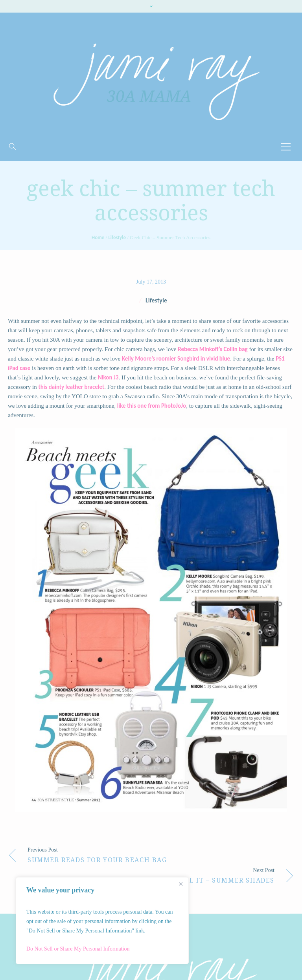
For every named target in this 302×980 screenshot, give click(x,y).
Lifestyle (117, 237)
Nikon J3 (108, 377)
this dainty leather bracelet (71, 387)
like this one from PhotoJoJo (152, 406)
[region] (102, 921)
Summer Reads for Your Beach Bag (97, 860)
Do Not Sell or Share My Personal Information (78, 949)
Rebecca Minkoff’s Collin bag (213, 349)
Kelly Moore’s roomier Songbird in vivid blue (176, 359)
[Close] (180, 884)
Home (98, 237)
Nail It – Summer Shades (225, 880)
